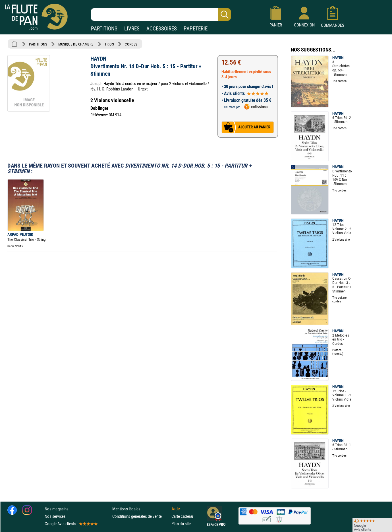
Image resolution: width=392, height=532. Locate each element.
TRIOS (109, 44)
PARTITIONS (104, 29)
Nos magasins (57, 509)
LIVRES (132, 29)
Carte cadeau (182, 516)
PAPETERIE (196, 29)
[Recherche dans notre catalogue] (161, 15)
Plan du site (181, 524)
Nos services (55, 516)
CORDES (131, 44)
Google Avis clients (71, 524)
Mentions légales (126, 509)
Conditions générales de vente (141, 516)
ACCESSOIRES (162, 29)
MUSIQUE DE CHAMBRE (76, 44)
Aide (176, 509)
